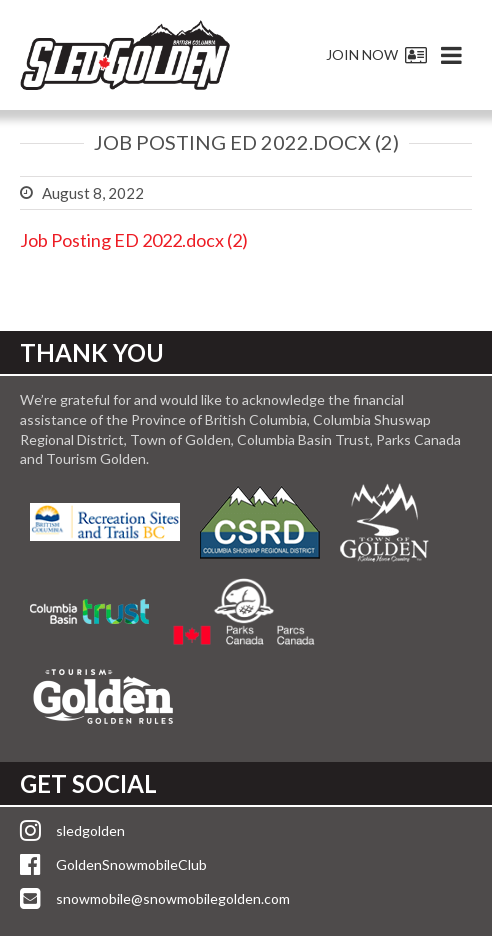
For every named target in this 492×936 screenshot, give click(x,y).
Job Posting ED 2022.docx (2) (134, 240)
